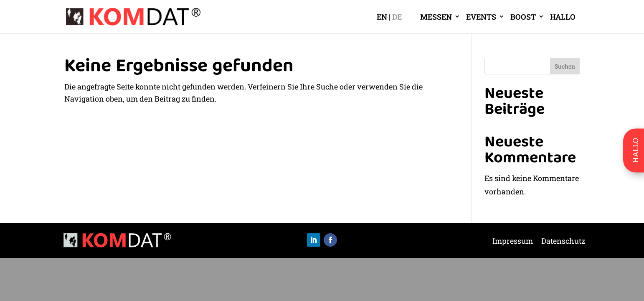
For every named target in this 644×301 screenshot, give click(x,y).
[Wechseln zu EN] (384, 17)
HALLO (563, 17)
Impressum (513, 242)
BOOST (523, 17)
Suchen (565, 66)
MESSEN (436, 17)
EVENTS (481, 17)
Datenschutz (563, 242)
